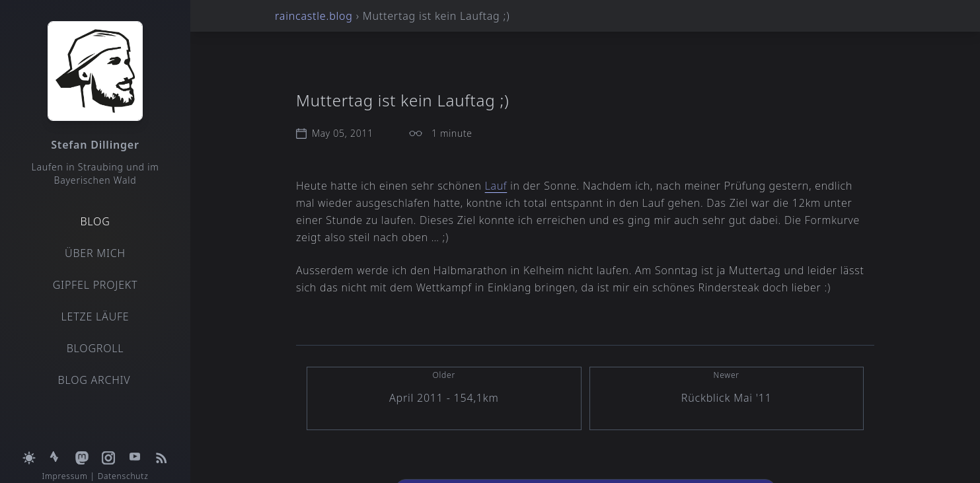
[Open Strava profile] (56, 450)
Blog (95, 221)
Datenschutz (123, 476)
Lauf (496, 186)
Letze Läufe (95, 316)
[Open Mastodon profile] (82, 450)
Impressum (64, 476)
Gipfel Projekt (95, 285)
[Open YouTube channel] (135, 450)
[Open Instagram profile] (108, 450)
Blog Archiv (94, 380)
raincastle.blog (314, 16)
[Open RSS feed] (161, 450)
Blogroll (95, 348)
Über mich (95, 253)
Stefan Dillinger (95, 145)
